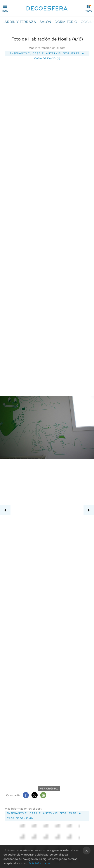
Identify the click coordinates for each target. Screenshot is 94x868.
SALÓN (45, 22)
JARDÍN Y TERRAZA (19, 22)
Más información (40, 863)
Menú (5, 11)
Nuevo (88, 11)
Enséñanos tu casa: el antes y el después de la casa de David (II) (47, 54)
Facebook (26, 795)
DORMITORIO (66, 22)
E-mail (43, 795)
